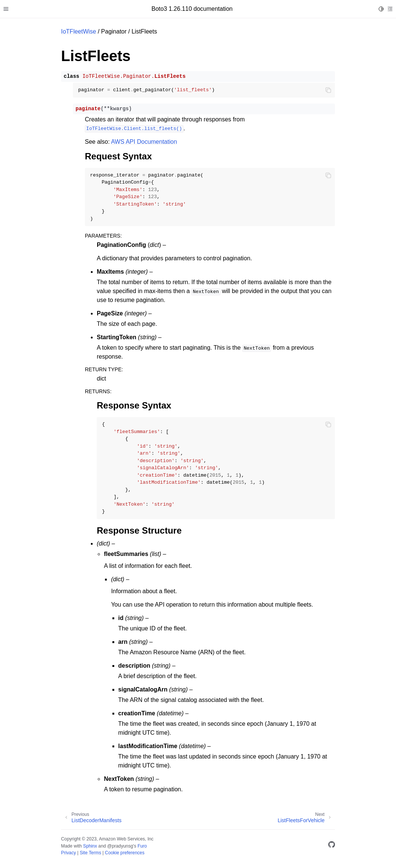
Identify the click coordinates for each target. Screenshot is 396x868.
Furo (142, 846)
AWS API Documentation (144, 142)
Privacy (68, 853)
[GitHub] (332, 846)
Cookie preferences (125, 853)
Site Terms (90, 853)
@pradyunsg (120, 846)
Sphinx (90, 846)
